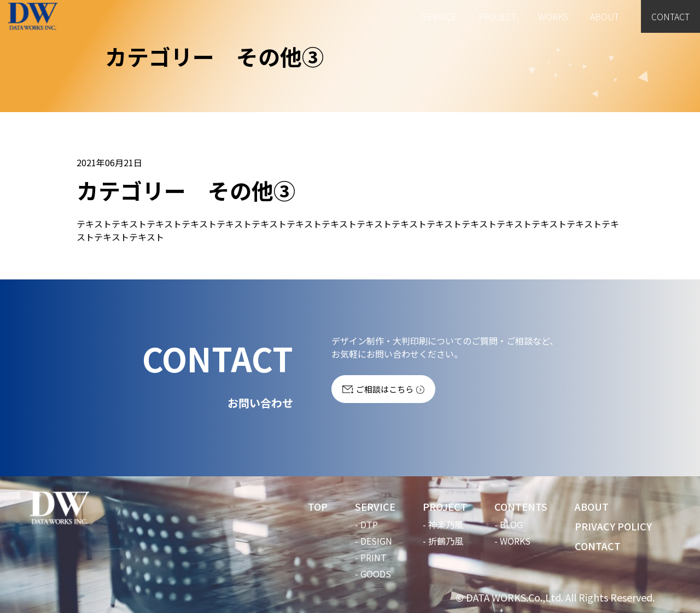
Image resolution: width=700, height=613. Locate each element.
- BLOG (509, 524)
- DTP (366, 524)
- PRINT (371, 557)
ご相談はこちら (385, 389)
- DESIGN (374, 541)
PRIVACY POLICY (613, 526)
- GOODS (373, 574)
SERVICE (438, 16)
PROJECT (496, 16)
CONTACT (670, 16)
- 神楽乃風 (443, 524)
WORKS (552, 16)
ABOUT (603, 16)
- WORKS (512, 541)
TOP (318, 506)
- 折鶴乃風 (443, 541)
